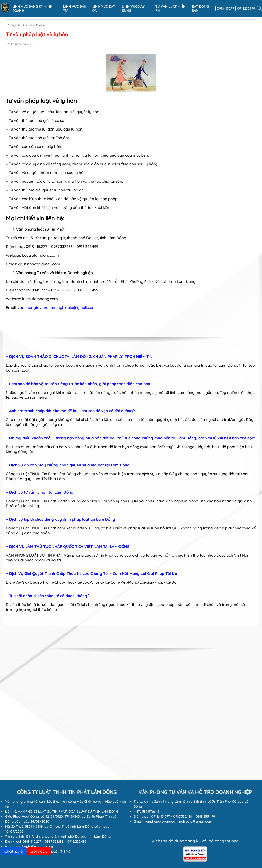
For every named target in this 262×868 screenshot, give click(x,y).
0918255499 (246, 8)
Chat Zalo (14, 851)
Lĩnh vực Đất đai (104, 8)
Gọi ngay (39, 851)
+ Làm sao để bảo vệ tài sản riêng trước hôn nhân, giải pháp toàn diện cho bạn (78, 384)
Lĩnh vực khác (36, 25)
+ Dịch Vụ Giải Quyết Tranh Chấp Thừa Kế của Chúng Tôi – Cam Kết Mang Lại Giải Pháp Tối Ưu (91, 574)
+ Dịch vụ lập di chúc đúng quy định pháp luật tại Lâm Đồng (61, 519)
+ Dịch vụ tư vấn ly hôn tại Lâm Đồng (40, 492)
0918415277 (226, 8)
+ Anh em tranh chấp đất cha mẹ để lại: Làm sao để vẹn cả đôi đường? (70, 411)
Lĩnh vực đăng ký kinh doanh (32, 8)
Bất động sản (200, 8)
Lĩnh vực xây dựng (133, 8)
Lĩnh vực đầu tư (75, 8)
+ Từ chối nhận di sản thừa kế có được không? (48, 596)
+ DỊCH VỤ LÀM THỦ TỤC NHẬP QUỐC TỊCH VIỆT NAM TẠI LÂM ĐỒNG (68, 547)
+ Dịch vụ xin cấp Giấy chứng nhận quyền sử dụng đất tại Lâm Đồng (68, 465)
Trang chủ (14, 25)
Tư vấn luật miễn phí (171, 8)
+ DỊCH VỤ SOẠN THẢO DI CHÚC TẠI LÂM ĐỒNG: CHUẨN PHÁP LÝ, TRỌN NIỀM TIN (79, 357)
